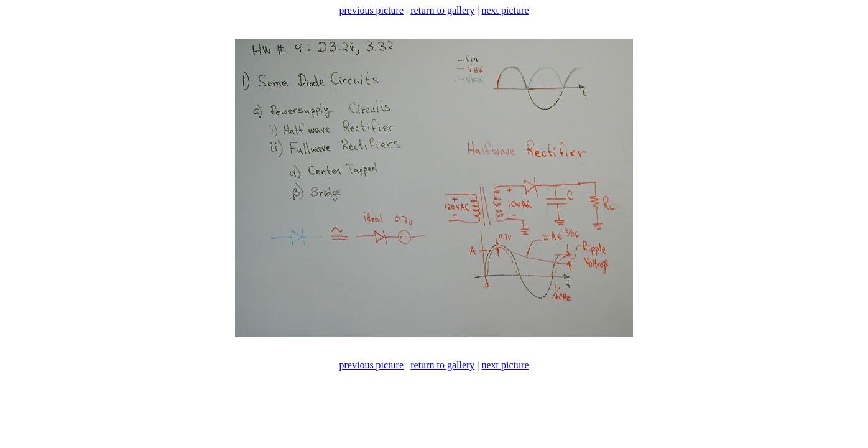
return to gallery (442, 10)
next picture (506, 10)
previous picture (372, 10)
